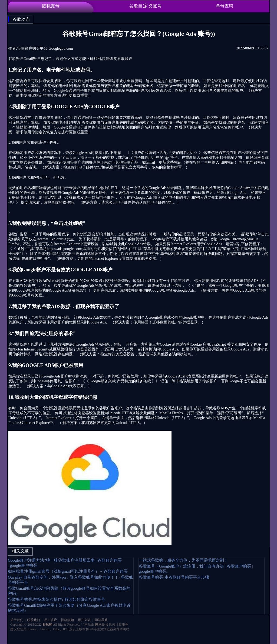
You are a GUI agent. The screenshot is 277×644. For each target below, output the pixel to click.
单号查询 (225, 6)
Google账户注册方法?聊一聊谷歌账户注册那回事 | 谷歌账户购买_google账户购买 (65, 563)
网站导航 (101, 620)
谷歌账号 (145, 6)
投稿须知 (67, 620)
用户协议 (51, 620)
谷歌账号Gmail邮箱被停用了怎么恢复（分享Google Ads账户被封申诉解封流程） (69, 608)
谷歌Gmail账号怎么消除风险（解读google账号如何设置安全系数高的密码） (69, 591)
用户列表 (84, 620)
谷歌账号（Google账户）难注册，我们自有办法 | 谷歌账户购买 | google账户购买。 (196, 569)
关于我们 (17, 620)
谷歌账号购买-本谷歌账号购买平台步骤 (174, 577)
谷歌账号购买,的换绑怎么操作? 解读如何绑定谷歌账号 (56, 599)
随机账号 (51, 6)
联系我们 (34, 620)
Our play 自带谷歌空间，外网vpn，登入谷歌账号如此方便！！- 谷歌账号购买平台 (70, 580)
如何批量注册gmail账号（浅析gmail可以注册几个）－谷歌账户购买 (68, 571)
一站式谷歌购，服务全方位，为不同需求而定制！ (183, 560)
